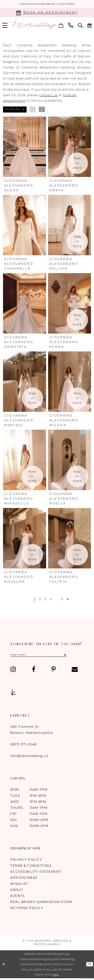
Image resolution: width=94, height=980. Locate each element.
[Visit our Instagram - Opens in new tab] (13, 671)
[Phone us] (71, 26)
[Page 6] (65, 600)
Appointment (24, 880)
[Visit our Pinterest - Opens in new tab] (54, 671)
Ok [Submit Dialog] (89, 966)
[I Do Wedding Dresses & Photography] (33, 26)
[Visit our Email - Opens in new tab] (75, 671)
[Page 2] (38, 600)
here (55, 976)
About (17, 892)
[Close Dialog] (4, 966)
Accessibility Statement (36, 874)
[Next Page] (72, 600)
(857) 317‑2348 (24, 746)
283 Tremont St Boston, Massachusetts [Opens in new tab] (32, 732)
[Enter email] (46, 656)
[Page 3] (44, 600)
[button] (61, 26)
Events (17, 898)
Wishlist (19, 886)
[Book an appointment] (47, 13)
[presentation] (25, 148)
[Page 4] (51, 600)
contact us (49, 96)
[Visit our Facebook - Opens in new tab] (34, 671)
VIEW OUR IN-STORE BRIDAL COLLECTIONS (47, 5)
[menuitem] (61, 26)
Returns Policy (27, 910)
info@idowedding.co (29, 758)
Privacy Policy (26, 862)
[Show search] (80, 26)
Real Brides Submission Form (41, 904)
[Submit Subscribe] (76, 656)
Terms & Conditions (31, 868)
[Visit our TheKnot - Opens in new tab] (14, 694)
